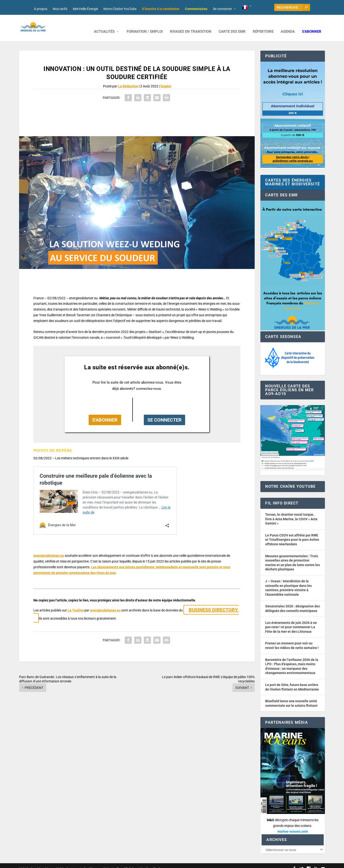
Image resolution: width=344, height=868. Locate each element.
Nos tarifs (60, 9)
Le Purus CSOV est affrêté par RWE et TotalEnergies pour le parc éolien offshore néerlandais (292, 533)
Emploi (166, 79)
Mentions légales (151, 862)
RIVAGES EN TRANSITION (191, 24)
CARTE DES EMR (232, 24)
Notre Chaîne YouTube (120, 9)
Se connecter (222, 9)
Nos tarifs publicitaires (122, 862)
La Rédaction (128, 79)
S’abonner (312, 24)
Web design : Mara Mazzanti (38, 862)
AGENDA (288, 24)
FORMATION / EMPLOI (145, 24)
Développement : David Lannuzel (82, 862)
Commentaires (196, 9)
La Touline (76, 603)
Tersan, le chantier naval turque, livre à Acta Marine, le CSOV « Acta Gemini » (291, 512)
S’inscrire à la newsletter (161, 9)
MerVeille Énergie (85, 9)
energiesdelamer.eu (49, 548)
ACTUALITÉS (104, 24)
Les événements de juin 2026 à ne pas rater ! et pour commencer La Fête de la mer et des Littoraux (291, 620)
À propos (41, 9)
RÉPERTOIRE (263, 24)
